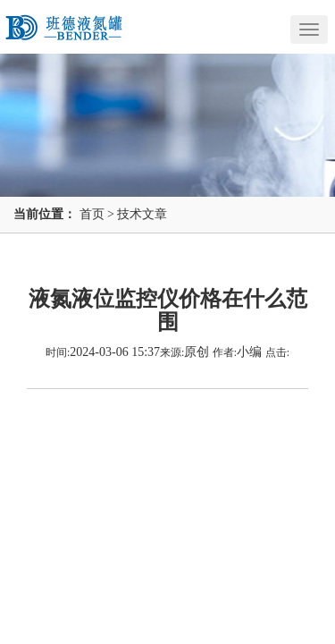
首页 (92, 214)
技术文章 (142, 214)
